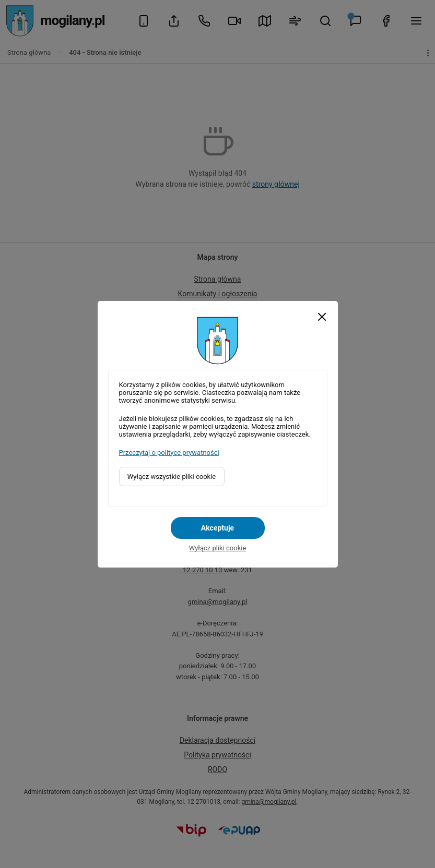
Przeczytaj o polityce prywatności (169, 453)
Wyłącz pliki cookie (218, 548)
